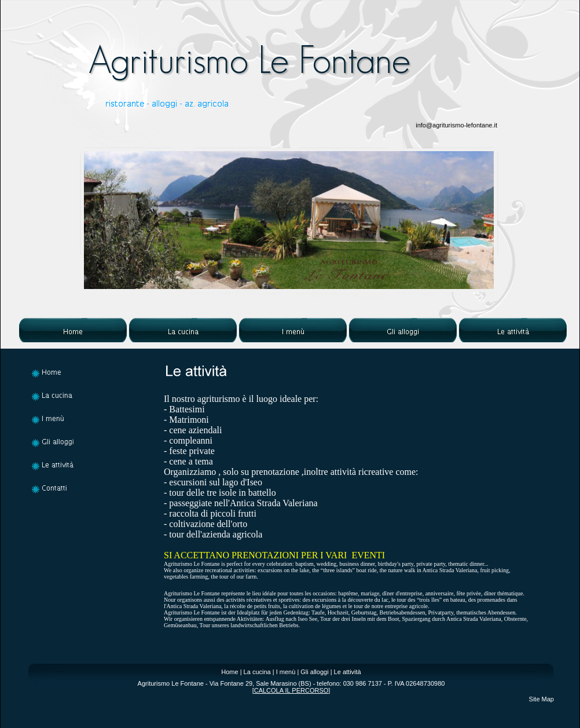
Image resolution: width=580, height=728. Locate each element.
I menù (286, 672)
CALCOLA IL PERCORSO (291, 690)
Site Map (542, 699)
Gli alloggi (314, 672)
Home (230, 672)
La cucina (257, 672)
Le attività (348, 672)
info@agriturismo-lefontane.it (456, 125)
